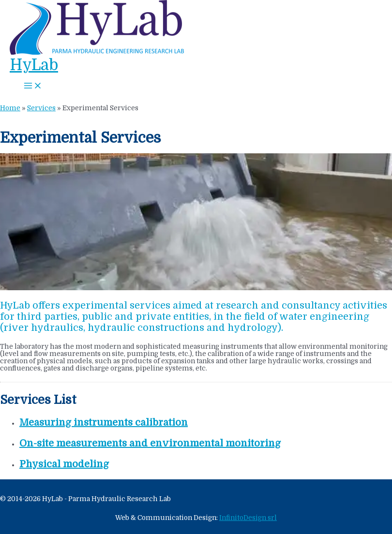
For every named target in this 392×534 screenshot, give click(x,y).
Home (10, 108)
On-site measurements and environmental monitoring (150, 443)
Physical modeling (64, 464)
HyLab (34, 65)
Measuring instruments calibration (104, 423)
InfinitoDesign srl (248, 518)
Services (41, 108)
